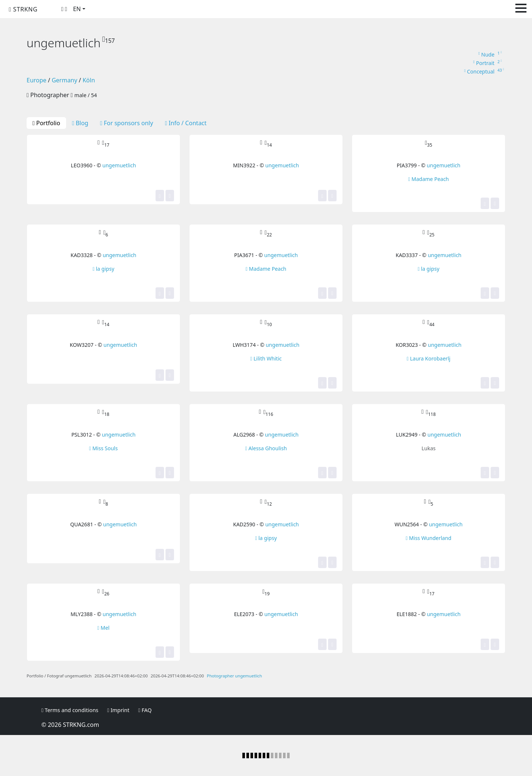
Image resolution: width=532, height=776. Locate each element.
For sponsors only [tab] (127, 123)
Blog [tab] (80, 123)
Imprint (118, 710)
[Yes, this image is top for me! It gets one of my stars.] (160, 196)
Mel (104, 628)
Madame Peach (429, 179)
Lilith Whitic (266, 358)
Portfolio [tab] (46, 123)
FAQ (145, 710)
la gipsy (104, 269)
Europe (37, 80)
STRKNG (23, 9)
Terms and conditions (70, 710)
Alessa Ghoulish (266, 448)
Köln (89, 80)
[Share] (170, 196)
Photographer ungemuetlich (234, 676)
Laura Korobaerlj (429, 358)
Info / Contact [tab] (186, 123)
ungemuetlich (119, 165)
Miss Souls (103, 448)
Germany (64, 80)
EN (77, 9)
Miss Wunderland (428, 538)
